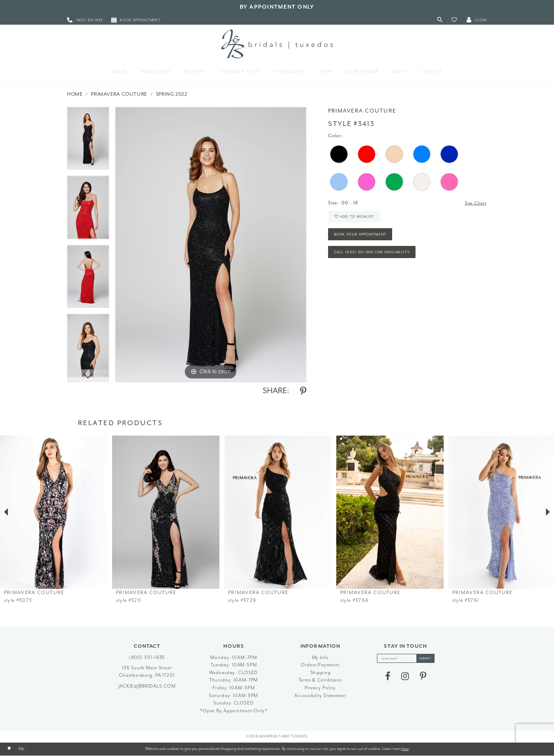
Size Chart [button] (474, 203)
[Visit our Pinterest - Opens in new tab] (423, 677)
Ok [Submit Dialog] (24, 749)
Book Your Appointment (364, 238)
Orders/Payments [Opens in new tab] (320, 665)
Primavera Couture (119, 94)
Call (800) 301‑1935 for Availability (376, 257)
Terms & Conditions (320, 680)
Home (75, 94)
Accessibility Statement (320, 696)
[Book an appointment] (136, 20)
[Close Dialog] (10, 749)
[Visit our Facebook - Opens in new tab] (388, 677)
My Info (320, 657)
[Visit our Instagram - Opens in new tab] (405, 677)
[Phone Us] (85, 20)
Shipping (320, 673)
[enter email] (406, 659)
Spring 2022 (172, 94)
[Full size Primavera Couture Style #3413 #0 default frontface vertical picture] (211, 245)
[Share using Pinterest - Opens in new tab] (303, 391)
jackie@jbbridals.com (147, 686)
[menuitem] (85, 20)
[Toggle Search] (440, 20)
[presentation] (54, 512)
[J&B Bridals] (277, 44)
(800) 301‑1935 (147, 657)
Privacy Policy (320, 688)
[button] (454, 20)
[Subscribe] (428, 659)
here (405, 749)
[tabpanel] (88, 142)
